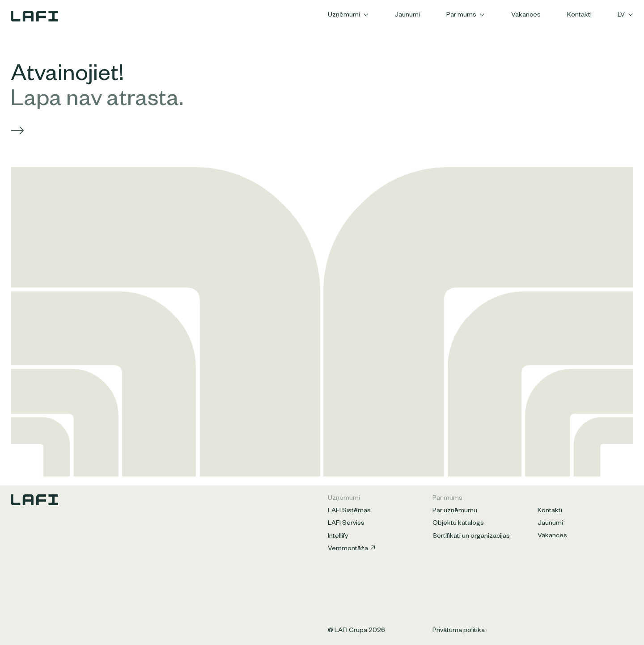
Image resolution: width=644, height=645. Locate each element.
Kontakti (579, 16)
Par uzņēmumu (455, 511)
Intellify (338, 537)
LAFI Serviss (346, 524)
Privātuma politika (459, 631)
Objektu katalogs (458, 524)
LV (625, 16)
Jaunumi (407, 16)
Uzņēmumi (348, 16)
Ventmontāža (351, 549)
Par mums (466, 16)
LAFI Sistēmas (349, 511)
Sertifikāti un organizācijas (471, 537)
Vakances (526, 16)
